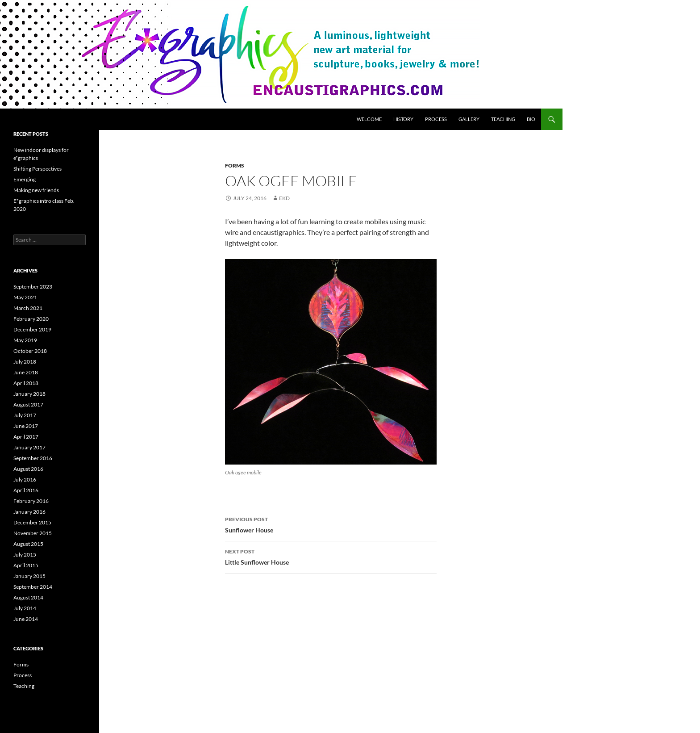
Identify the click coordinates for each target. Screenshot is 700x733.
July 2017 (25, 415)
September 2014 (33, 587)
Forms (235, 165)
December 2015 (32, 522)
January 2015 (29, 576)
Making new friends (36, 190)
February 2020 (31, 319)
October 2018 (30, 351)
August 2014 (28, 597)
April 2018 (26, 383)
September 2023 (33, 287)
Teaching (503, 119)
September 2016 (33, 458)
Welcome (369, 119)
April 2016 (26, 490)
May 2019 (25, 340)
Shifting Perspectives (37, 169)
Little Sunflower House (331, 556)
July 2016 (25, 480)
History (403, 119)
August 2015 (28, 544)
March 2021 (28, 308)
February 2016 (31, 501)
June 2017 (26, 426)
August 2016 (28, 469)
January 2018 (29, 394)
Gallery (469, 119)
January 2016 (29, 512)
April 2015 (26, 565)
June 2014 (26, 619)
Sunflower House (331, 524)
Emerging (25, 179)
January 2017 (29, 447)
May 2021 (25, 297)
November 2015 (33, 533)
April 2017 (26, 437)
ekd (284, 198)
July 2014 (25, 608)
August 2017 (28, 404)
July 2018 (25, 362)
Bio (531, 119)
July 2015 (25, 555)
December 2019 (32, 329)
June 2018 (26, 372)
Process (436, 119)
